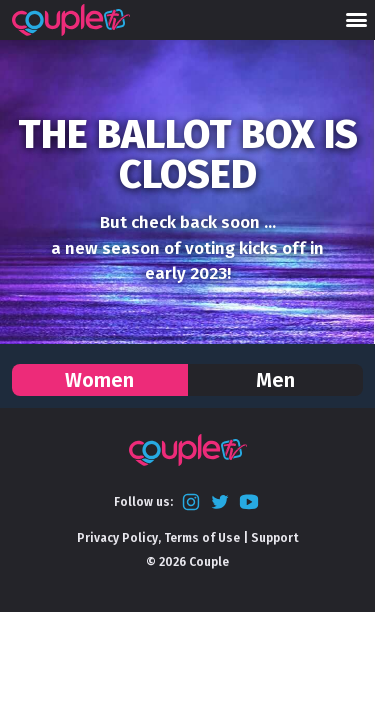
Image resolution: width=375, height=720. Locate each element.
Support (275, 538)
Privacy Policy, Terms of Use (158, 538)
